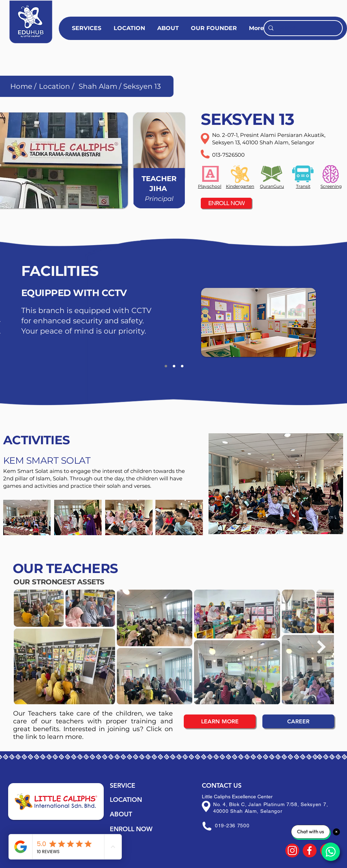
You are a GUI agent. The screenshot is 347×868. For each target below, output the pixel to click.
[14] (292, 850)
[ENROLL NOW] (226, 203)
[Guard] (166, 366)
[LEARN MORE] (220, 721)
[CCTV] (174, 366)
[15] (310, 850)
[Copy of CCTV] (182, 366)
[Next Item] (321, 647)
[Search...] (302, 28)
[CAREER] (298, 721)
